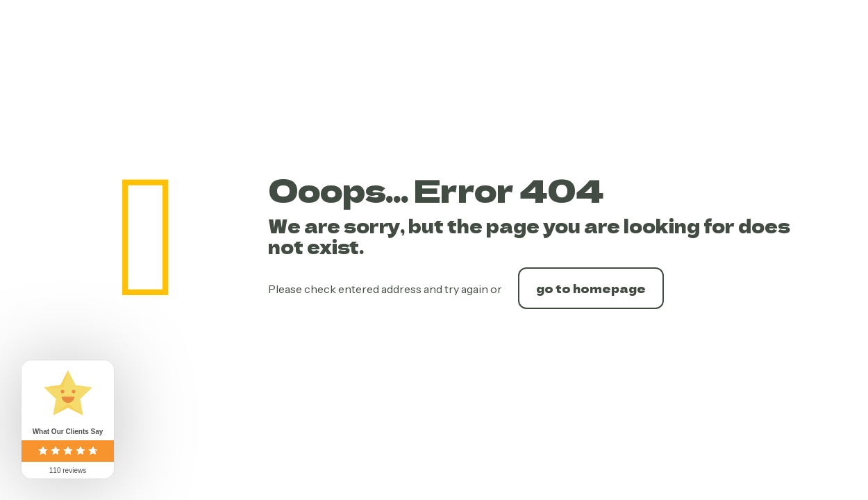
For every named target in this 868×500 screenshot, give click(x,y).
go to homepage (591, 288)
